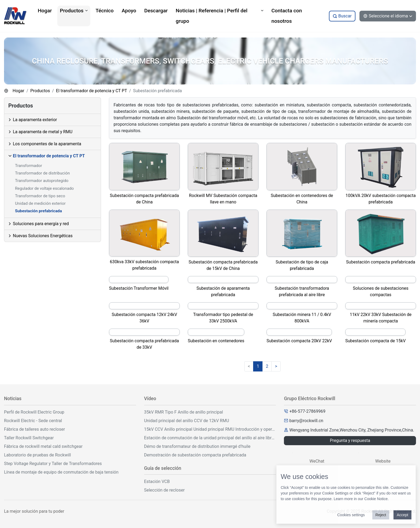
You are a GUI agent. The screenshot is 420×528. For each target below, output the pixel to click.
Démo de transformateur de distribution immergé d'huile (197, 446)
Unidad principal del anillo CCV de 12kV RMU (187, 421)
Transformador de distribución (42, 173)
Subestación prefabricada (38, 211)
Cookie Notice (376, 499)
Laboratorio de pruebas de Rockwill (37, 455)
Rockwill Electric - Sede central (33, 421)
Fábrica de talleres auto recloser (34, 429)
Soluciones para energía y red (41, 224)
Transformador (29, 166)
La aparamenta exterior (35, 120)
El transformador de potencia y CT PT (91, 91)
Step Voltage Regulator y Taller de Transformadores (53, 464)
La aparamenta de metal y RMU (43, 132)
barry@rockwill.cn (306, 421)
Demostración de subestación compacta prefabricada (195, 455)
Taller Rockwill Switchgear (29, 438)
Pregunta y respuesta (350, 440)
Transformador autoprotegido (42, 181)
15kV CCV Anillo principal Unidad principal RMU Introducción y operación (210, 429)
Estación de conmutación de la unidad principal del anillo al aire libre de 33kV (210, 438)
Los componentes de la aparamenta (47, 144)
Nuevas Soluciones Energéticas (43, 236)
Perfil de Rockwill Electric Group (34, 412)
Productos (40, 91)
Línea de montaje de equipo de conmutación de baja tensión (61, 472)
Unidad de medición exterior (40, 203)
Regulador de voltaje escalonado (44, 188)
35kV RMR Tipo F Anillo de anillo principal (184, 412)
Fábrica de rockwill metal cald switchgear (43, 446)
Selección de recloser (164, 490)
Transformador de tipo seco (40, 196)
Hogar (18, 91)
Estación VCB (157, 481)
